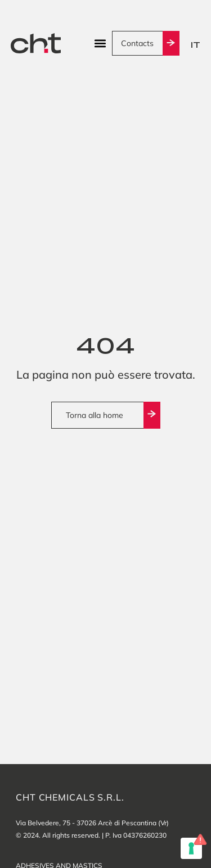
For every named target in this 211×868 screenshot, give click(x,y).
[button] (100, 44)
